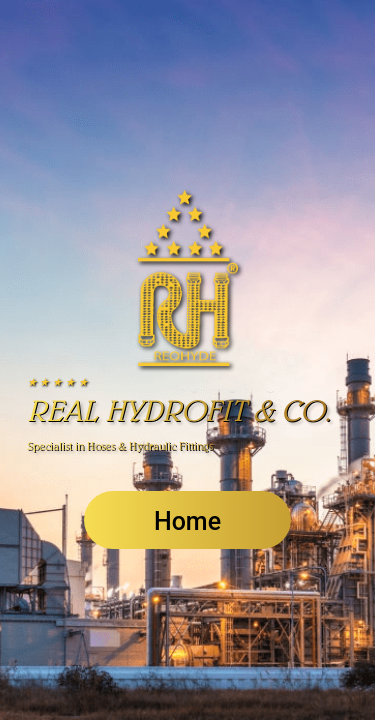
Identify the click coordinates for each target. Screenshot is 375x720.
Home (187, 521)
